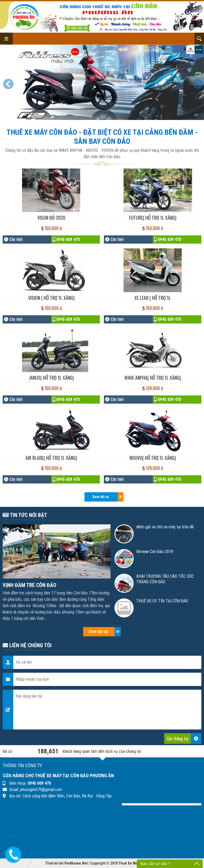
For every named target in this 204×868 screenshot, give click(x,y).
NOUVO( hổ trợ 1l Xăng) (153, 458)
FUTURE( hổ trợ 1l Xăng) (153, 218)
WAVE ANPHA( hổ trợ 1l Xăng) (153, 378)
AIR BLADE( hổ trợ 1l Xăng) (51, 458)
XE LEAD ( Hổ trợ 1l (153, 298)
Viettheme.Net (76, 863)
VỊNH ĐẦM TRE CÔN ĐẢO (29, 585)
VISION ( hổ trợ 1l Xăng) (51, 298)
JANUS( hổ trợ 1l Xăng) (51, 378)
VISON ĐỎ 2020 (51, 218)
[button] (9, 82)
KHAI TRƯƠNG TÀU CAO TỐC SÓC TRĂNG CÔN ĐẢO (165, 579)
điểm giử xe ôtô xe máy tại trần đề (165, 527)
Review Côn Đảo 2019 (155, 552)
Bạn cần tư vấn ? (155, 864)
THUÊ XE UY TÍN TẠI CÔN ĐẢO (162, 601)
